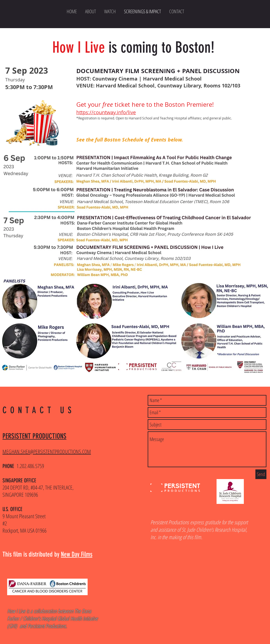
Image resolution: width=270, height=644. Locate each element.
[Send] (261, 474)
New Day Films (77, 554)
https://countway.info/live (106, 112)
